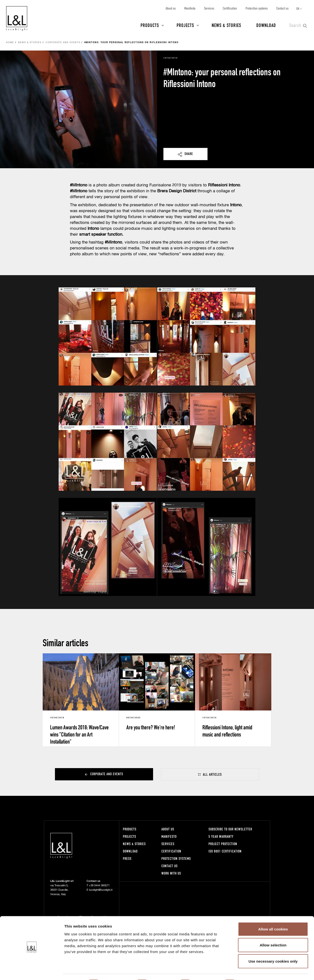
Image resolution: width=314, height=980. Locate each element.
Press (127, 858)
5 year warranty (221, 836)
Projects (185, 25)
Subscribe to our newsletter (230, 829)
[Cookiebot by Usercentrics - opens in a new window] (32, 970)
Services (209, 8)
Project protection (223, 844)
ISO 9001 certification (225, 851)
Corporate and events (63, 43)
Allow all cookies (273, 916)
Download (266, 25)
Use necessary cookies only (273, 948)
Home (10, 43)
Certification (230, 8)
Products (150, 25)
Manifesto (190, 8)
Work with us (171, 873)
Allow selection (273, 932)
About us (171, 8)
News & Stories (226, 25)
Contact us (282, 8)
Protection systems (257, 8)
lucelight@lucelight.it (101, 890)
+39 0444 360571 (99, 885)
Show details (257, 970)
